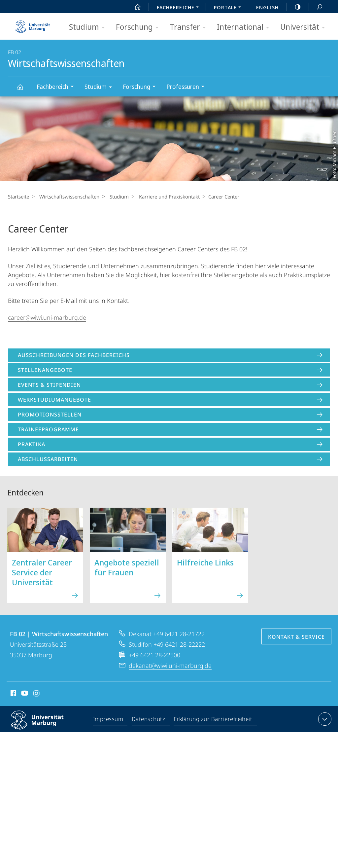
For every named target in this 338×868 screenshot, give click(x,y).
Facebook (13, 694)
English (267, 7)
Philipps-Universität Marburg (43, 725)
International (245, 27)
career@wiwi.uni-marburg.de (47, 317)
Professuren (187, 87)
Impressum (108, 720)
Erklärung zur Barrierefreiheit (213, 720)
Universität (305, 27)
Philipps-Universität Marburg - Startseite (33, 24)
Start (134, 7)
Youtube (24, 694)
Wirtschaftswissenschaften (24, 90)
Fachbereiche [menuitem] (180, 8)
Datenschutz (149, 720)
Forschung (139, 27)
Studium (89, 27)
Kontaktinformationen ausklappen (324, 719)
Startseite (18, 197)
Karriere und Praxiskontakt (164, 197)
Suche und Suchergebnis (316, 7)
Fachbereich (57, 87)
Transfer (190, 27)
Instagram (37, 694)
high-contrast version (294, 7)
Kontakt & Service (296, 637)
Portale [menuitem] (229, 8)
